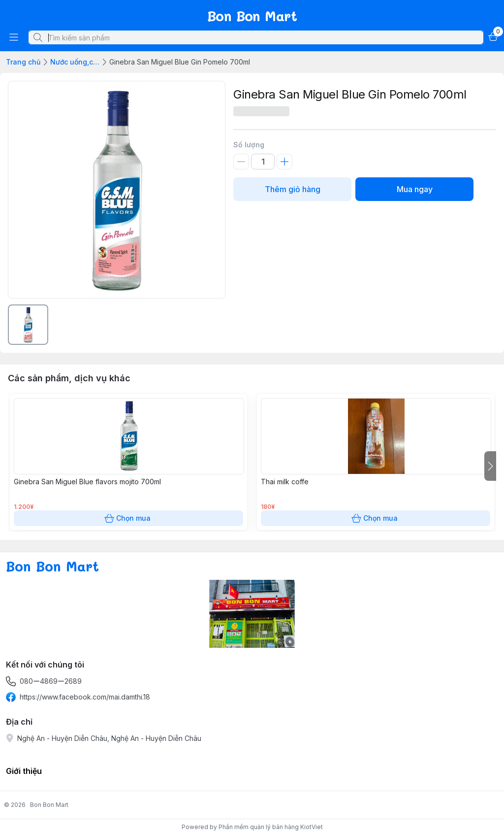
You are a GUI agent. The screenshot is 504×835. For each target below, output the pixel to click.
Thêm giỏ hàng (292, 189)
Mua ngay (414, 189)
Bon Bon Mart (49, 805)
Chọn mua (128, 518)
